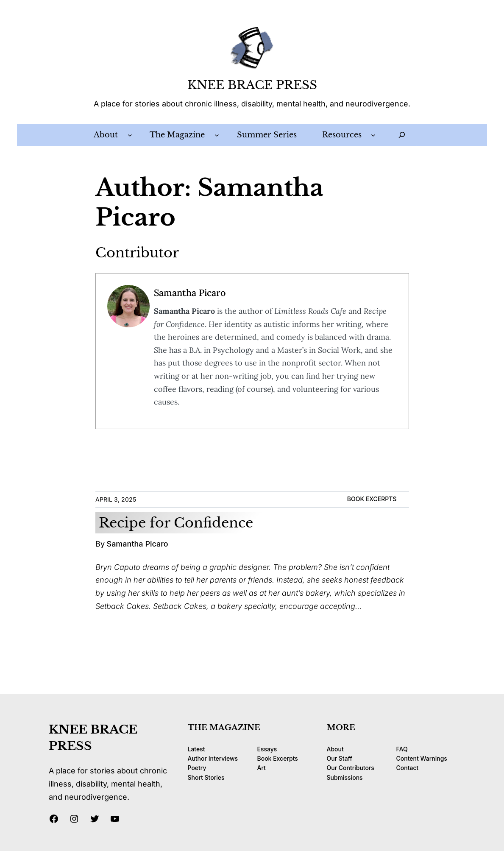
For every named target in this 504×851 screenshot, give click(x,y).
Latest (196, 749)
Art (262, 768)
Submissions (345, 777)
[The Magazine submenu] (217, 135)
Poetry (197, 768)
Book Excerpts (372, 499)
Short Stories (206, 777)
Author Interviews (213, 758)
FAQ (402, 749)
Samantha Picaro (190, 293)
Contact (408, 768)
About (335, 749)
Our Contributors (351, 768)
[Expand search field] (402, 135)
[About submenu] (130, 135)
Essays (267, 749)
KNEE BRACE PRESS (252, 85)
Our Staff (340, 758)
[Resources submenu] (373, 135)
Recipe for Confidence (176, 523)
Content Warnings (422, 758)
